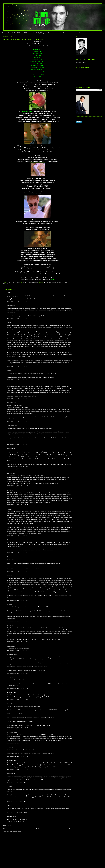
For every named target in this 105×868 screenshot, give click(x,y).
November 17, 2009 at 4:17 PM (17, 642)
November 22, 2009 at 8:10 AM (17, 756)
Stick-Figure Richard (62, 33)
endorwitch (10, 473)
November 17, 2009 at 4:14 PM (17, 621)
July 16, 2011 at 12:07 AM (15, 822)
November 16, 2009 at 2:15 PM (17, 380)
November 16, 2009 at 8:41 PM (17, 444)
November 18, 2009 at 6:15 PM (17, 673)
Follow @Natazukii (81, 62)
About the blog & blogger (39, 33)
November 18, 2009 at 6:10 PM (17, 650)
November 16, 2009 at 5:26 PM (17, 399)
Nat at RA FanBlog (12, 655)
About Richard (11, 33)
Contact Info (51, 33)
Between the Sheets (50, 282)
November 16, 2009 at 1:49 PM (17, 301)
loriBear (9, 384)
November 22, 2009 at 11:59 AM (18, 769)
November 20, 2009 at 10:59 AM (18, 728)
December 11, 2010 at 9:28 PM (17, 813)
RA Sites (19, 33)
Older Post (70, 828)
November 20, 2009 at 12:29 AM (18, 699)
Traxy (8, 576)
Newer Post (6, 828)
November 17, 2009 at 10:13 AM (18, 505)
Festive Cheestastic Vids (76, 33)
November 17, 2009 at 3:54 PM (17, 600)
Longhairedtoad (11, 426)
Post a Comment (7, 826)
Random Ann (10, 403)
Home (3, 33)
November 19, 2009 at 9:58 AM (17, 688)
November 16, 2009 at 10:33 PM (18, 469)
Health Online (10, 817)
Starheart (9, 293)
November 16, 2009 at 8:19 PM (17, 421)
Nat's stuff (60, 282)
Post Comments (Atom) (15, 832)
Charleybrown (10, 732)
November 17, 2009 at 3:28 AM (17, 486)
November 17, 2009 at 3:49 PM (17, 571)
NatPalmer (9, 646)
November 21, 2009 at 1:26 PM (17, 743)
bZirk (8, 677)
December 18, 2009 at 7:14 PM (17, 801)
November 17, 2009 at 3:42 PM (17, 553)
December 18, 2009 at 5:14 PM (17, 782)
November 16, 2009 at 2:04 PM (17, 318)
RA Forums (27, 33)
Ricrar (8, 490)
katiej (8, 806)
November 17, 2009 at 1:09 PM (17, 536)
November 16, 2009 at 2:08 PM (17, 366)
